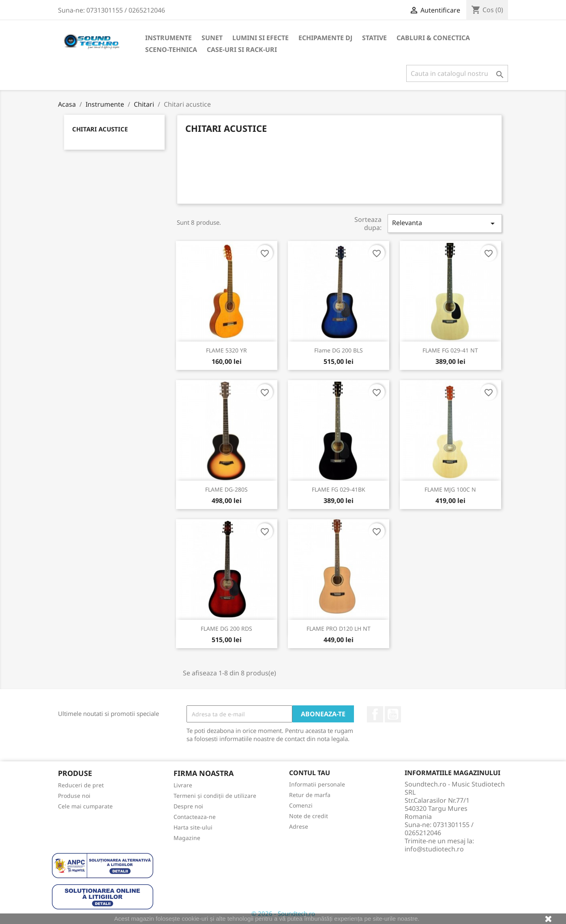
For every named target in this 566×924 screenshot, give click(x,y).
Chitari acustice (100, 129)
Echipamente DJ (325, 38)
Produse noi (74, 796)
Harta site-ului (193, 827)
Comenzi (301, 805)
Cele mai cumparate (85, 806)
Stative (374, 38)
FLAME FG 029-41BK (339, 489)
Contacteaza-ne (195, 817)
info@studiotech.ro (434, 849)
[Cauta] (457, 73)
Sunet (212, 38)
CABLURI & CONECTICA (433, 38)
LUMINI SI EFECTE (260, 38)
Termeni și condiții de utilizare (215, 796)
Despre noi (188, 806)
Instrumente (168, 38)
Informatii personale (317, 784)
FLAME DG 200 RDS (226, 629)
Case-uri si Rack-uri (242, 49)
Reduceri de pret (81, 785)
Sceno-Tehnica (171, 49)
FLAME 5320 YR (226, 350)
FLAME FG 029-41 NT (450, 350)
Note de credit (309, 816)
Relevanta (445, 223)
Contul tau (310, 773)
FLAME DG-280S (226, 489)
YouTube (393, 714)
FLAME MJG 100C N (450, 489)
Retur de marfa (310, 795)
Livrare (183, 785)
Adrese (299, 826)
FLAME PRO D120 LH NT (339, 629)
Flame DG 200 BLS (339, 350)
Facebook (375, 714)
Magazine (187, 838)
